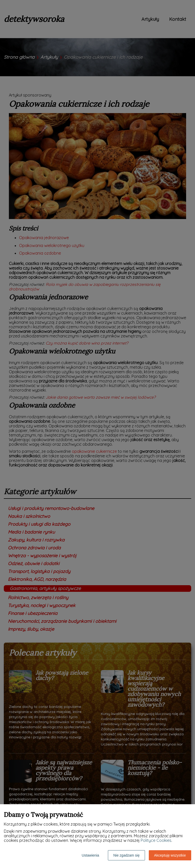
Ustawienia (90, 855)
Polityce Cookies (156, 840)
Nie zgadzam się (126, 855)
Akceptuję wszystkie (170, 855)
